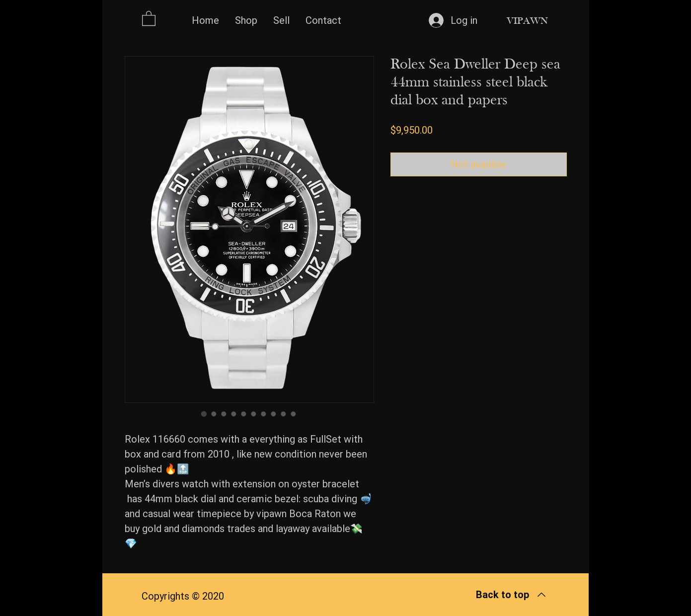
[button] (149, 18)
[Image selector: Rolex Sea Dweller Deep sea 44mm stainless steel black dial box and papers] (204, 414)
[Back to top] (511, 595)
